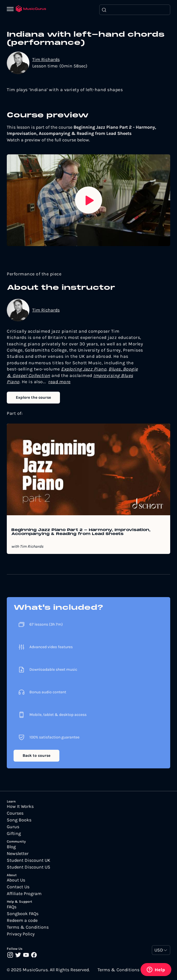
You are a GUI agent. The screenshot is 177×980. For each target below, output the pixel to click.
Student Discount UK (29, 860)
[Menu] (11, 10)
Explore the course (33, 397)
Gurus (13, 827)
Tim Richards (46, 59)
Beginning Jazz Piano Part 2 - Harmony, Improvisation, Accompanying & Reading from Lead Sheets (81, 532)
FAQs (12, 907)
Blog (11, 847)
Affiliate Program (24, 894)
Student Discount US (29, 867)
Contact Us (18, 887)
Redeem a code (22, 920)
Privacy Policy (21, 934)
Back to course (36, 756)
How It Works (20, 806)
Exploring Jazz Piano (84, 369)
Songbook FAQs (23, 914)
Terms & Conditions (28, 927)
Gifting (14, 834)
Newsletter (18, 854)
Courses (15, 813)
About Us (16, 880)
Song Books (19, 820)
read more (60, 382)
